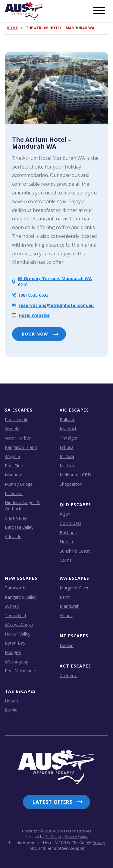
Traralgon (69, 438)
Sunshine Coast (75, 551)
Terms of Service (60, 848)
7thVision (53, 836)
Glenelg (12, 429)
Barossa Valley (19, 527)
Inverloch (69, 429)
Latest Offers (52, 802)
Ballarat (67, 420)
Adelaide (13, 537)
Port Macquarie (20, 671)
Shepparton (71, 484)
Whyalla (12, 456)
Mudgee (13, 652)
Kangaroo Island (21, 447)
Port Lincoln (17, 420)
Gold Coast (71, 523)
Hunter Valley (18, 634)
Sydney (12, 606)
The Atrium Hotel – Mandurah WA (42, 143)
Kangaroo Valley (21, 597)
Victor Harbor (18, 438)
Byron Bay (15, 643)
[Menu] (99, 11)
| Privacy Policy (75, 836)
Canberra (69, 675)
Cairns (66, 560)
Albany (66, 615)
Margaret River (74, 588)
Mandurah (70, 606)
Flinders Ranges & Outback (22, 506)
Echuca (67, 447)
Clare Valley (16, 518)
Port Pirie (14, 466)
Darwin (67, 645)
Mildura (67, 456)
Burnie (11, 710)
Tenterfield (15, 615)
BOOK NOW (35, 334)
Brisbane (68, 533)
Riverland (14, 493)
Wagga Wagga (19, 625)
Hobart (12, 701)
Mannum (14, 475)
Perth (65, 597)
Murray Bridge (19, 484)
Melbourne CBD (75, 475)
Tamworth (15, 588)
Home (12, 28)
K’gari (65, 514)
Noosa (66, 542)
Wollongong (17, 662)
